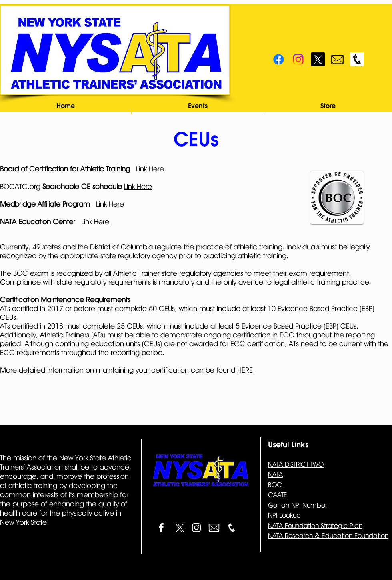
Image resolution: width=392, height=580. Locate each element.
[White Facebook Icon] (161, 528)
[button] (198, 106)
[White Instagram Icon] (196, 528)
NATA (275, 474)
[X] (318, 59)
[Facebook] (279, 59)
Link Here (150, 169)
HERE (245, 370)
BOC (275, 485)
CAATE (278, 495)
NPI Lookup (284, 515)
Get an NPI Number (297, 505)
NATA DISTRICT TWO (296, 464)
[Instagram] (298, 59)
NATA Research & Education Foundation (328, 536)
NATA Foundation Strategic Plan (315, 526)
